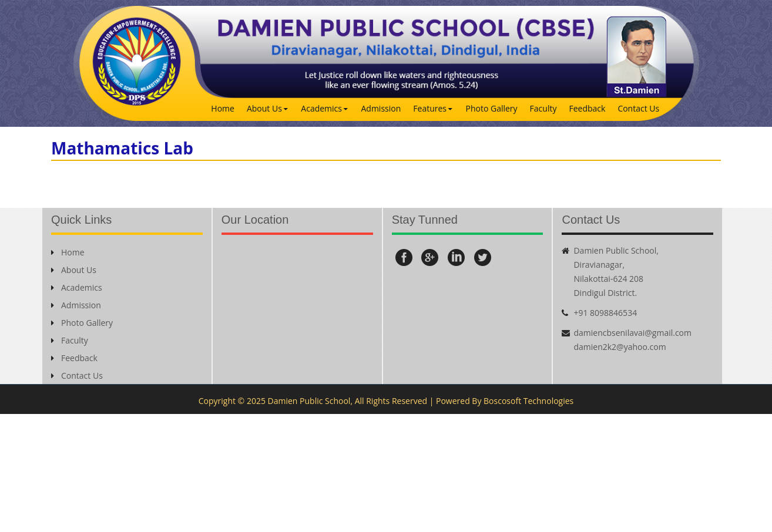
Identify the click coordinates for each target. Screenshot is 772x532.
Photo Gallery (492, 108)
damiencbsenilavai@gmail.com (632, 333)
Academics (321, 108)
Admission (381, 108)
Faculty (543, 108)
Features (430, 108)
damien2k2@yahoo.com (620, 347)
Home (223, 108)
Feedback (587, 108)
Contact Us (638, 108)
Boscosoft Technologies (528, 401)
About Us (264, 108)
